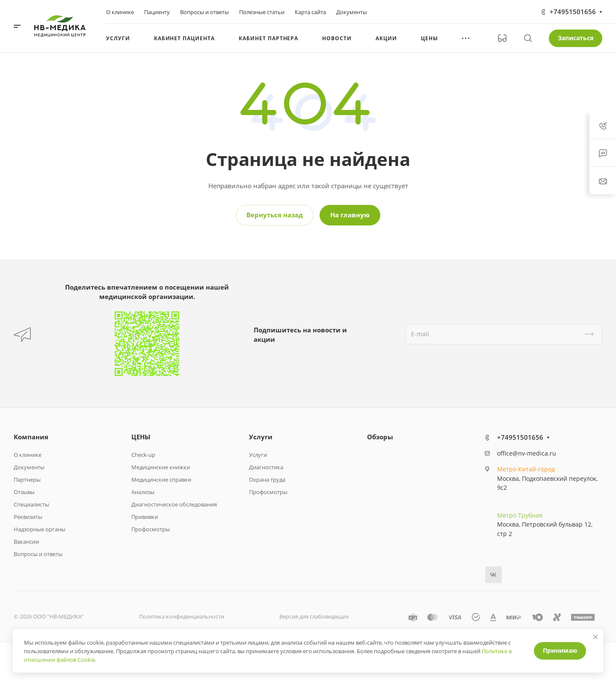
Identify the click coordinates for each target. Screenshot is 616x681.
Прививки (145, 517)
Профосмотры (151, 529)
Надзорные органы (40, 529)
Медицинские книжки (161, 467)
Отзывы (24, 492)
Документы (29, 467)
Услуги (261, 437)
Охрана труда (267, 480)
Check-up (143, 455)
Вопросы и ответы (38, 554)
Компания (31, 437)
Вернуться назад (275, 215)
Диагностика (266, 467)
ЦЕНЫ (141, 437)
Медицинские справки (161, 480)
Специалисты (31, 504)
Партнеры (27, 480)
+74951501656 (573, 12)
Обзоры (380, 437)
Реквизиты (28, 517)
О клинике (28, 455)
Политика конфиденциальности (182, 616)
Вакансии (26, 542)
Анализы (143, 492)
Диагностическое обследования (174, 504)
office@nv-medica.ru (527, 453)
